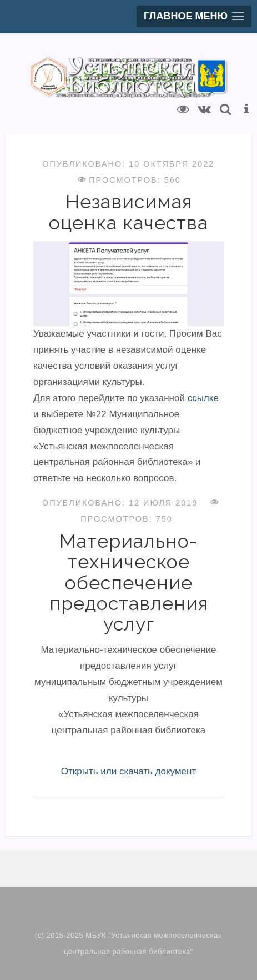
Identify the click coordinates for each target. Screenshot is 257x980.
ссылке (203, 398)
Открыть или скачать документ (128, 771)
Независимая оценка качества (128, 212)
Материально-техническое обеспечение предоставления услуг (129, 583)
